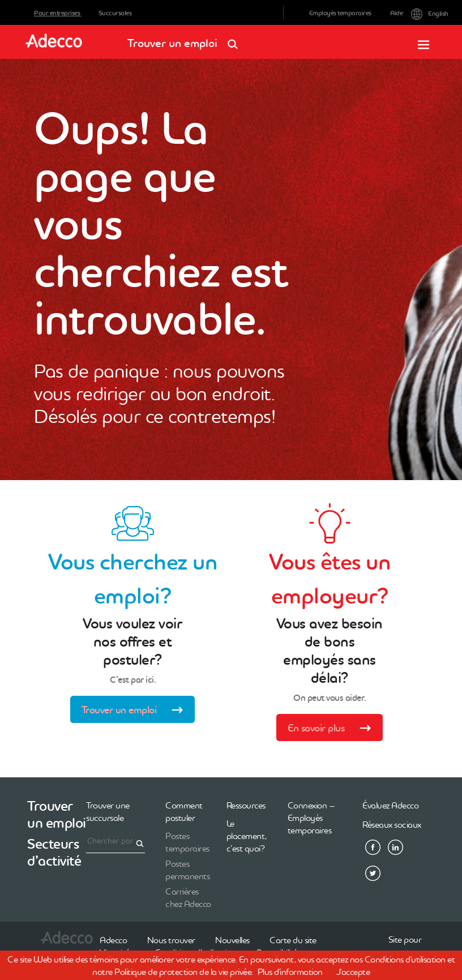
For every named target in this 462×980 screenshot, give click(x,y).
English (420, 13)
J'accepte (353, 972)
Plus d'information (290, 972)
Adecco (113, 940)
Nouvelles (232, 940)
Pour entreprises (58, 13)
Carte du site (293, 940)
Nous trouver (171, 940)
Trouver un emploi (186, 39)
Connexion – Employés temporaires (311, 818)
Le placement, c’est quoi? (247, 836)
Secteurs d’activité (54, 852)
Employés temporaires (340, 13)
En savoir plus (333, 729)
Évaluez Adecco (390, 805)
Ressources (246, 805)
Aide (396, 13)
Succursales (115, 13)
